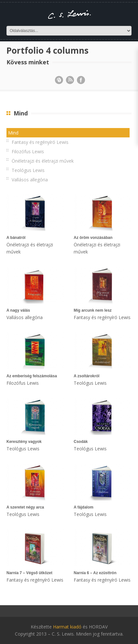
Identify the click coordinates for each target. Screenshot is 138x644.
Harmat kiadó (67, 627)
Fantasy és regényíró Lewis (40, 142)
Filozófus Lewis (28, 151)
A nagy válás (18, 310)
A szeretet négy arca (25, 507)
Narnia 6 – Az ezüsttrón (95, 573)
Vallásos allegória (30, 180)
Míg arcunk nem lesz (93, 310)
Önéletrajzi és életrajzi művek (43, 161)
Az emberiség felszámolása (32, 376)
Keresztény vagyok (24, 442)
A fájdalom (84, 507)
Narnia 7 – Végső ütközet (29, 573)
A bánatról (16, 238)
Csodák (81, 442)
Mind (13, 133)
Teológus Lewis (28, 170)
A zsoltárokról (87, 376)
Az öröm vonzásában (93, 238)
